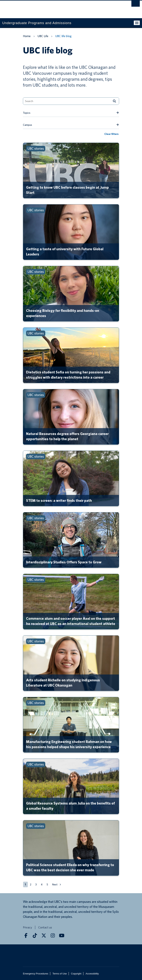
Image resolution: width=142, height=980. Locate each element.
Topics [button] (27, 113)
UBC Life (43, 36)
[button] (31, 884)
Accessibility (92, 974)
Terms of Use (60, 974)
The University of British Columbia (50, 8)
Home (27, 36)
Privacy (27, 927)
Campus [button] (27, 125)
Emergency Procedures (36, 974)
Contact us (45, 927)
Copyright (76, 974)
